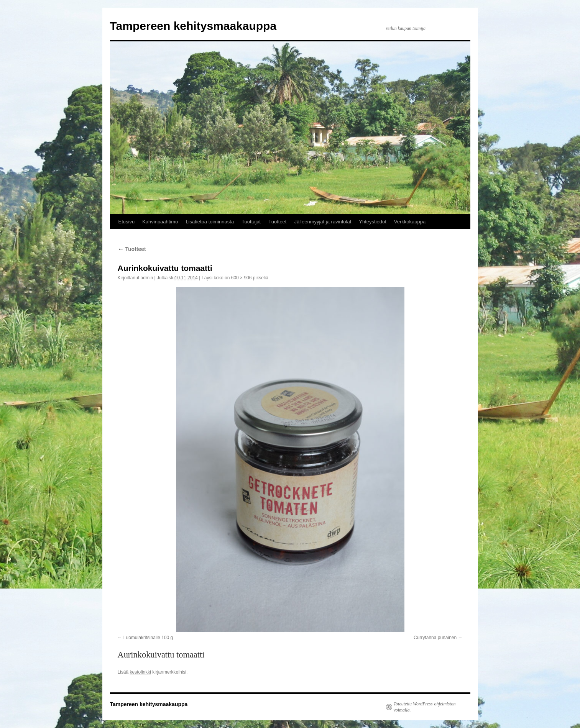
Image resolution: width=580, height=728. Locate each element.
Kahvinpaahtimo (160, 222)
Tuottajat (251, 222)
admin (147, 278)
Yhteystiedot (373, 222)
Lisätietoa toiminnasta (210, 222)
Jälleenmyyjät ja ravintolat (323, 222)
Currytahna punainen (435, 638)
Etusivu (127, 222)
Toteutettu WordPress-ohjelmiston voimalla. (425, 707)
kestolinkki (140, 672)
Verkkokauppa (410, 222)
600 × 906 (242, 278)
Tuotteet (277, 222)
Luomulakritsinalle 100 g (148, 638)
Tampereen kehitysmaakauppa (193, 26)
